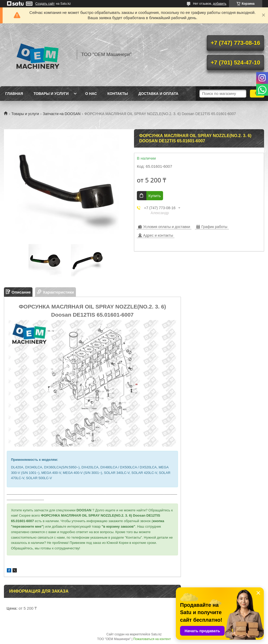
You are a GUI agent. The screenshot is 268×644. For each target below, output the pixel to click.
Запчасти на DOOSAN (62, 114)
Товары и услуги (51, 94)
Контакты (118, 94)
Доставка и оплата (158, 94)
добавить (220, 4)
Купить (155, 196)
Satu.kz (156, 634)
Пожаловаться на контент (152, 639)
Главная (14, 94)
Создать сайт (45, 4)
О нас (91, 94)
